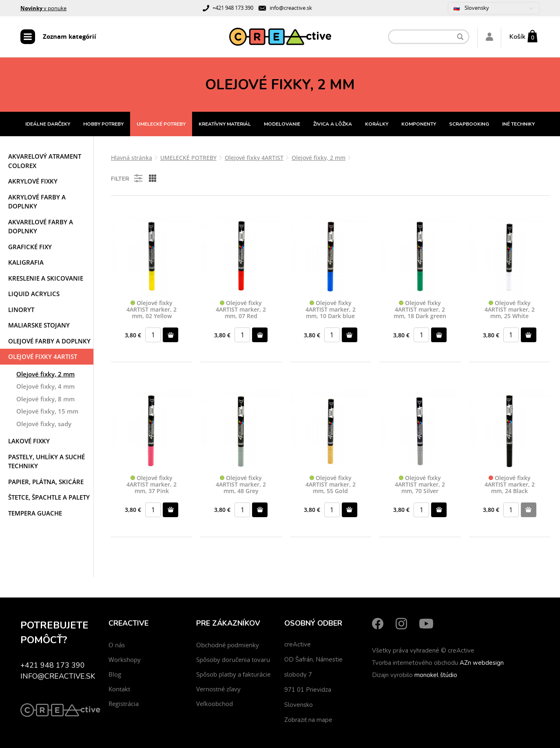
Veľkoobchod (215, 704)
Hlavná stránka (132, 158)
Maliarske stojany (39, 325)
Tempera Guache (35, 513)
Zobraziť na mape (308, 720)
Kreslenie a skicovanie (46, 278)
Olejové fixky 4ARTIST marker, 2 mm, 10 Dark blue (331, 310)
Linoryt (21, 310)
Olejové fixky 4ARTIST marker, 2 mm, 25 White (510, 310)
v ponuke (43, 8)
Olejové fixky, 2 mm (45, 374)
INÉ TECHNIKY (518, 124)
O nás (117, 645)
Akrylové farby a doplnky (37, 202)
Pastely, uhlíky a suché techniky (46, 461)
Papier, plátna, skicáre (46, 482)
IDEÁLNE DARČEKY (48, 124)
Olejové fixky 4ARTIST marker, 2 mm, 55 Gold (331, 485)
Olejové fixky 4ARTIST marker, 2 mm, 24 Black (510, 485)
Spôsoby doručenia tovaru (233, 659)
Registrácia (124, 704)
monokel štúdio (436, 675)
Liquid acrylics (34, 294)
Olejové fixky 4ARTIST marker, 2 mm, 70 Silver (420, 485)
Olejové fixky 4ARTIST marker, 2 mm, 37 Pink (152, 485)
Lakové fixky (29, 441)
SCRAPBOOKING (469, 124)
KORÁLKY (377, 124)
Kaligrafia (26, 262)
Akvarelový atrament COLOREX (45, 161)
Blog (115, 674)
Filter (127, 178)
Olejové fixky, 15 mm (47, 411)
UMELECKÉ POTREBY (161, 124)
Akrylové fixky (33, 181)
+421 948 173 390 (233, 8)
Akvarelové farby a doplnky (41, 227)
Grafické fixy (30, 247)
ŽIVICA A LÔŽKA (333, 124)
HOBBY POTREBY (103, 124)
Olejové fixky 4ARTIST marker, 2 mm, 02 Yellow (152, 310)
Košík (517, 37)
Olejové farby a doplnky (49, 341)
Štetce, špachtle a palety (49, 497)
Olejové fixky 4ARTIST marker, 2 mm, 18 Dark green (420, 310)
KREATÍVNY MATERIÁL (225, 124)
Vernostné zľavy (218, 689)
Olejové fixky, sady (44, 424)
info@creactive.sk (291, 8)
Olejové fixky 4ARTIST (43, 356)
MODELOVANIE (282, 124)
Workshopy (125, 659)
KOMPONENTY (419, 124)
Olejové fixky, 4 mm (45, 386)
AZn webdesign (482, 663)
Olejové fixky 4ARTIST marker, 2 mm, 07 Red (241, 310)
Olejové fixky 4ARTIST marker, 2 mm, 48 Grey (241, 485)
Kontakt (119, 689)
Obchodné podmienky (228, 645)
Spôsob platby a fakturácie (233, 674)
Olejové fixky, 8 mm (45, 399)
